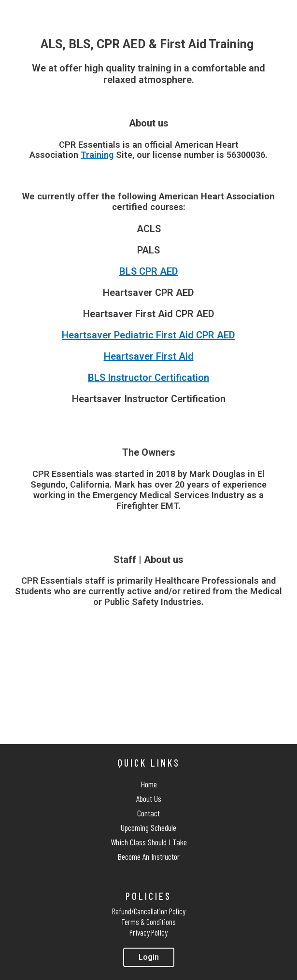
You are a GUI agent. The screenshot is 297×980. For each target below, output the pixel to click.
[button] (149, 957)
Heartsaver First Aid (149, 356)
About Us (149, 798)
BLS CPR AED (149, 271)
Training (97, 155)
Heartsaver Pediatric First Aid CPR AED (148, 335)
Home (149, 784)
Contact (148, 813)
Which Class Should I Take (149, 842)
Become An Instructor (148, 856)
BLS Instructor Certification (148, 378)
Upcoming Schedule (148, 827)
